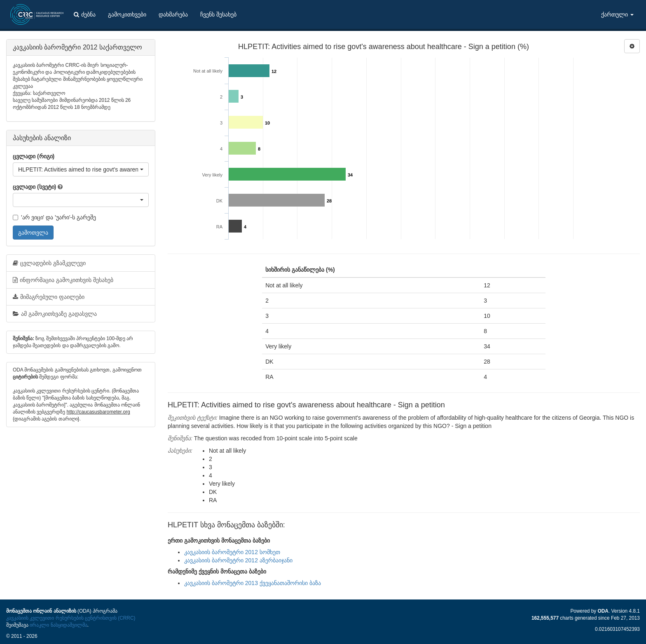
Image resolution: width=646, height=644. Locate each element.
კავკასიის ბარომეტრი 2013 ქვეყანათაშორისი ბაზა (253, 583)
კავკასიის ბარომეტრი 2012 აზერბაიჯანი (238, 560)
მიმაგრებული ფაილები (49, 297)
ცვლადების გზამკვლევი (49, 263)
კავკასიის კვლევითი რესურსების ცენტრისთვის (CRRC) (71, 618)
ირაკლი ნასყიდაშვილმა (58, 625)
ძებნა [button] (85, 14)
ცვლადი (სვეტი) (34, 187)
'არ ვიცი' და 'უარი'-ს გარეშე (54, 217)
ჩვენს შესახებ (218, 14)
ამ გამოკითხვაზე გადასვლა (55, 314)
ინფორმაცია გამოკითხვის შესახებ (63, 280)
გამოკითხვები (127, 14)
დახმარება (173, 14)
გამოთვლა (33, 233)
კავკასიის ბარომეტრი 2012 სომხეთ (232, 552)
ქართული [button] (617, 14)
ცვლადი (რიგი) (34, 156)
